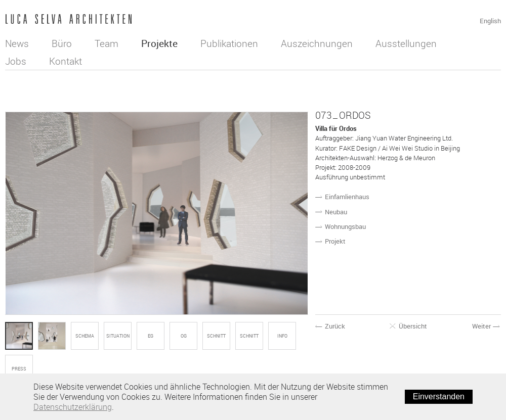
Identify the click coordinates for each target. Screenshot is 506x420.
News (17, 43)
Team (107, 43)
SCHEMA (85, 336)
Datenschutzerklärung (73, 407)
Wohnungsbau (345, 226)
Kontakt (66, 61)
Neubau (336, 212)
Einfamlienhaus (347, 197)
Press (19, 369)
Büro (62, 43)
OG (184, 336)
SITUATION (118, 336)
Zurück (330, 326)
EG (151, 336)
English (490, 21)
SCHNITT (216, 336)
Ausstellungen (406, 43)
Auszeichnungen (317, 43)
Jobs (16, 61)
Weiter (487, 326)
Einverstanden (439, 396)
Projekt (335, 241)
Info (282, 336)
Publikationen (229, 43)
